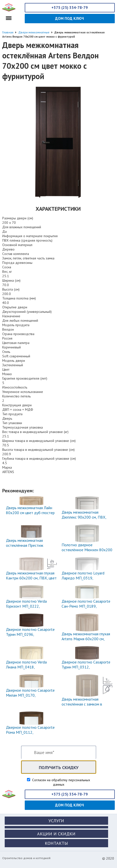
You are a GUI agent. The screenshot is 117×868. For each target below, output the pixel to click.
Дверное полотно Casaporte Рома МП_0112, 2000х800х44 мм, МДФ (30, 732)
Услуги (56, 821)
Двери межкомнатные (34, 32)
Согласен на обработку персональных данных (61, 782)
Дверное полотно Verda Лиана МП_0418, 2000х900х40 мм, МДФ (26, 667)
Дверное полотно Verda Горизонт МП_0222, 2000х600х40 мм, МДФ (26, 606)
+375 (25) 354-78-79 (70, 8)
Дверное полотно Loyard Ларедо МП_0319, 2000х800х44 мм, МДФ (83, 578)
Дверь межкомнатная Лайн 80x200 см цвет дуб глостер (30, 510)
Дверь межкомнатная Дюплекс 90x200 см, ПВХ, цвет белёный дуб (84, 517)
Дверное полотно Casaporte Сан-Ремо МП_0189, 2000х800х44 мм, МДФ (86, 606)
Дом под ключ (70, 18)
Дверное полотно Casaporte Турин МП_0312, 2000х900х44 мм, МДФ (86, 667)
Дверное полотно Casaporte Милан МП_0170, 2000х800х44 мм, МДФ (30, 695)
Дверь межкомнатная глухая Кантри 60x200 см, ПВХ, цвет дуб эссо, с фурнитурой (31, 578)
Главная (8, 32)
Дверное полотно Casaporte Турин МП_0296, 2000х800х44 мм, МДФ (30, 634)
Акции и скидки (56, 834)
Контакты (56, 843)
